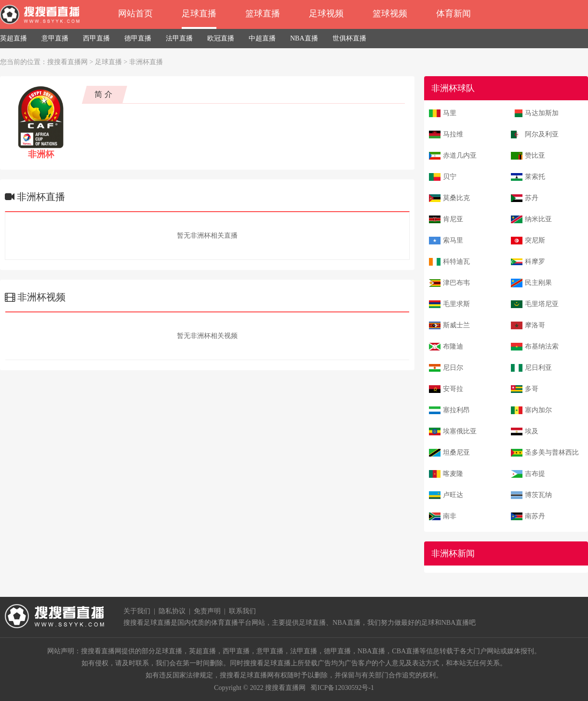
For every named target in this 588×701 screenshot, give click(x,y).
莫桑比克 (456, 198)
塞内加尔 (538, 410)
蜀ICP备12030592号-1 (342, 688)
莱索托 (535, 177)
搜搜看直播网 (67, 62)
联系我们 (242, 611)
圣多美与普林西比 (552, 452)
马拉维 (453, 134)
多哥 (532, 389)
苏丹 (532, 198)
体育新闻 (454, 13)
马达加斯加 (542, 113)
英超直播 (13, 38)
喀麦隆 (453, 474)
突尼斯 (535, 240)
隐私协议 (172, 611)
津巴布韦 (456, 283)
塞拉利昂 (456, 410)
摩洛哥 (535, 325)
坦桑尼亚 (456, 452)
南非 (450, 516)
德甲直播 (138, 38)
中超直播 (262, 38)
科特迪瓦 (456, 262)
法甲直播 (179, 38)
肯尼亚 (453, 219)
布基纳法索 (542, 346)
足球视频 (326, 13)
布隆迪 (453, 346)
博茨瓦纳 (538, 495)
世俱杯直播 (349, 38)
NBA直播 (304, 38)
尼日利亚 (538, 368)
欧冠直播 (221, 38)
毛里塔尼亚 (542, 304)
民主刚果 (538, 283)
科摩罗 (535, 262)
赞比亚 (535, 155)
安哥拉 (453, 389)
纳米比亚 (538, 219)
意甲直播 (55, 38)
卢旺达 (453, 495)
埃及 (532, 431)
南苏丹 (535, 516)
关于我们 (137, 611)
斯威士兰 (456, 325)
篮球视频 (390, 13)
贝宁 (450, 177)
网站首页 (135, 13)
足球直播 (199, 13)
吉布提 (535, 474)
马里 (450, 113)
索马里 (453, 240)
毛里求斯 (456, 304)
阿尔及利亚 (542, 134)
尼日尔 (453, 368)
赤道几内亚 (460, 155)
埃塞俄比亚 (460, 431)
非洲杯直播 (146, 62)
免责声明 (207, 611)
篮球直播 (263, 13)
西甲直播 (96, 38)
